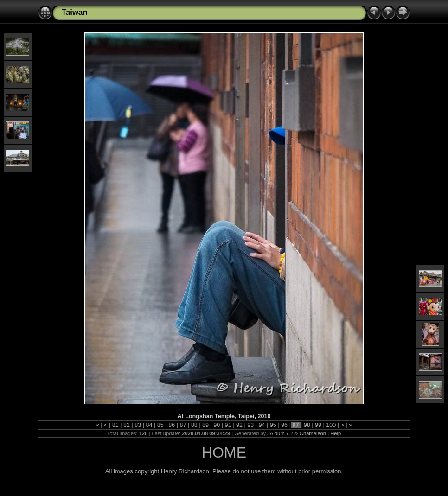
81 (115, 425)
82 (126, 425)
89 (206, 425)
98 (307, 425)
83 (138, 425)
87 (183, 425)
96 (285, 425)
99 (318, 425)
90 (217, 425)
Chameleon (313, 433)
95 (273, 425)
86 (172, 425)
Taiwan (75, 12)
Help (336, 433)
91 (228, 425)
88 (194, 425)
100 (331, 425)
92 (239, 425)
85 (160, 425)
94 (262, 425)
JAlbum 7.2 (280, 433)
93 (251, 425)
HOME (224, 452)
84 (149, 425)
